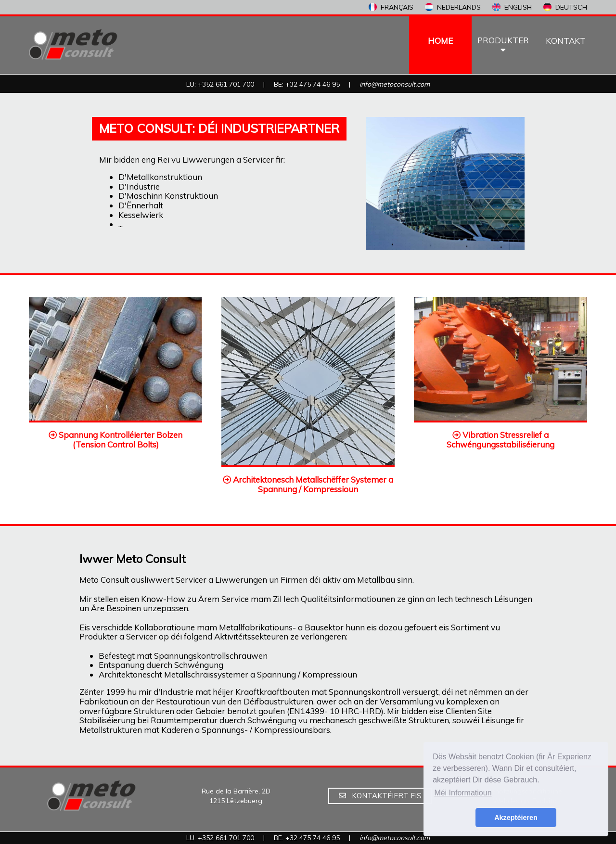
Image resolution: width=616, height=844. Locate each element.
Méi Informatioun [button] (463, 793)
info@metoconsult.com (395, 84)
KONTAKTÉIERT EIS (380, 796)
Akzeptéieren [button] (516, 818)
